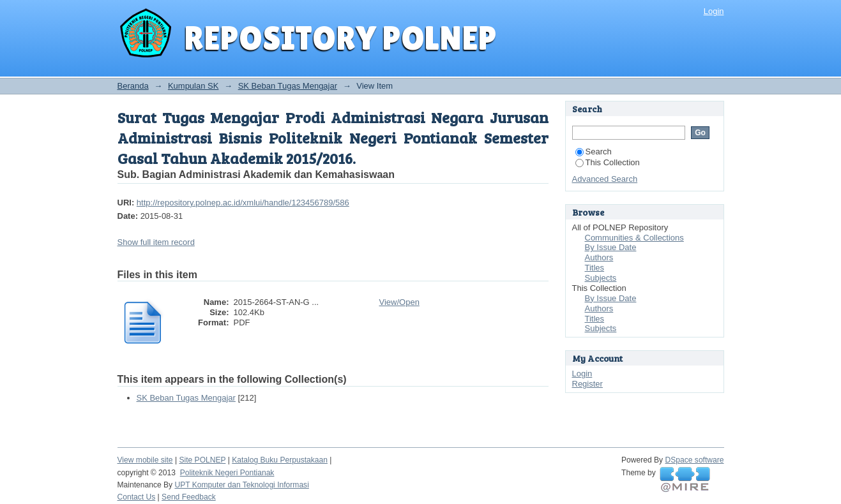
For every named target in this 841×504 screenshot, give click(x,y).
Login (714, 11)
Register (587, 384)
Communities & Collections (634, 238)
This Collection (608, 162)
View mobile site (145, 460)
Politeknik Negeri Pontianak (227, 473)
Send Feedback (189, 497)
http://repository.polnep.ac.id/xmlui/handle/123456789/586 (243, 203)
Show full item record (156, 242)
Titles (595, 268)
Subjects (601, 278)
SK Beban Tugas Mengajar (288, 86)
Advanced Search (605, 179)
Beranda (133, 86)
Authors (599, 257)
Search (594, 152)
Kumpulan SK (193, 86)
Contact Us (137, 497)
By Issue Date (611, 247)
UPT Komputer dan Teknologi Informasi (241, 485)
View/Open (399, 302)
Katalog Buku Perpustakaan (280, 460)
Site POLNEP (202, 460)
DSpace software (695, 460)
